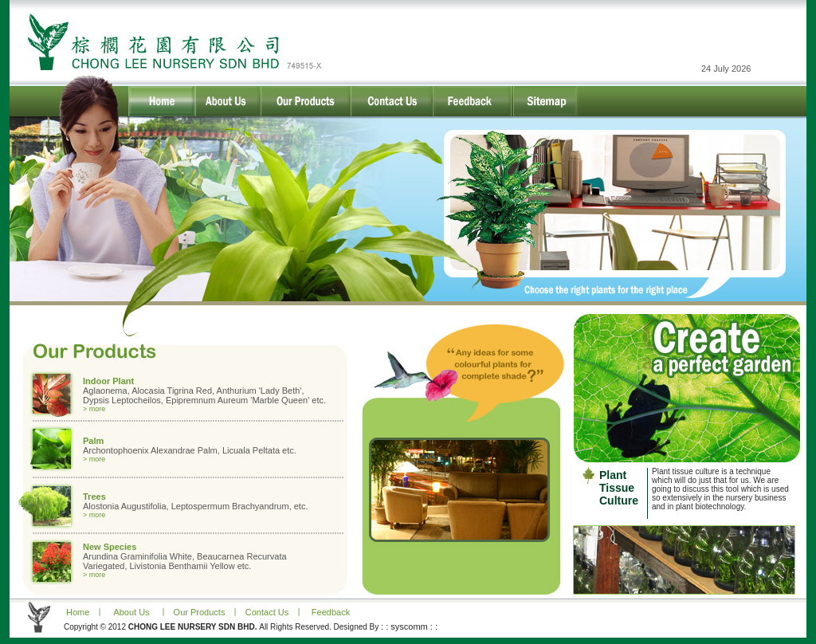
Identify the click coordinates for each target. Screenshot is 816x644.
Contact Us (267, 612)
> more (94, 409)
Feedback (331, 612)
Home (76, 612)
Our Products (200, 612)
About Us (131, 612)
